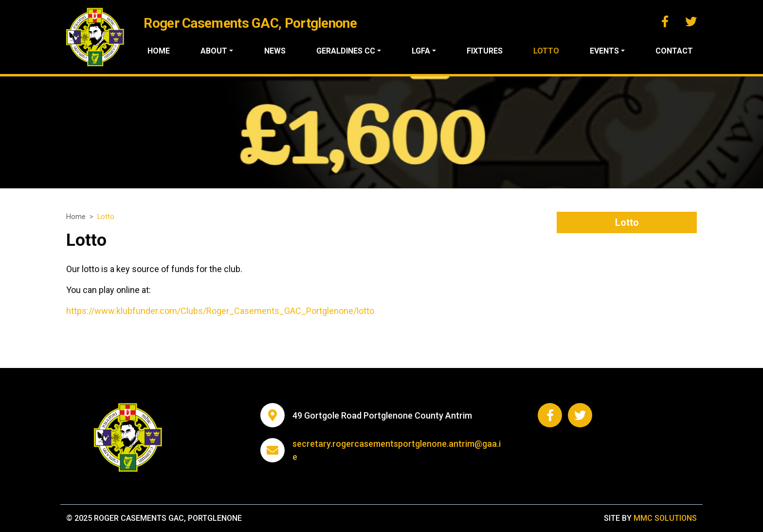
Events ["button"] (604, 51)
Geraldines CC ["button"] (346, 51)
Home (159, 51)
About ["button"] (214, 51)
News (275, 51)
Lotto (546, 51)
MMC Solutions (665, 518)
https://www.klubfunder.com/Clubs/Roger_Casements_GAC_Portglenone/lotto (220, 311)
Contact (674, 51)
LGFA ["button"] (421, 51)
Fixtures (485, 51)
